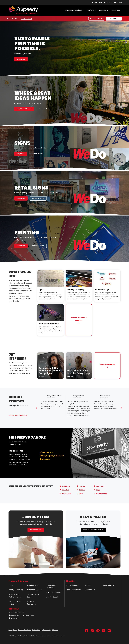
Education (65, 490)
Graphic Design (102, 290)
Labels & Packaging (31, 603)
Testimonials (90, 590)
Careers (88, 585)
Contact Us (118, 2)
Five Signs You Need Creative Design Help (78, 372)
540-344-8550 (26, 19)
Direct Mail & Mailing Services (15, 596)
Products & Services (73, 10)
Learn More (21, 59)
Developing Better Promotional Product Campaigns (50, 371)
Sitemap (55, 630)
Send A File (114, 19)
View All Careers (36, 530)
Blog (101, 2)
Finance (82, 486)
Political (82, 490)
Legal (98, 490)
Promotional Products (49, 324)
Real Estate (66, 486)
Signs (41, 290)
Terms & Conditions (25, 630)
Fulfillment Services (54, 592)
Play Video (21, 154)
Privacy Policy (13, 630)
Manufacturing (102, 494)
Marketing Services (35, 590)
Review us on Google (17, 415)
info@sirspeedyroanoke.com (52, 456)
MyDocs (107, 2)
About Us (102, 10)
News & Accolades (73, 590)
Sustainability (109, 585)
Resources (115, 10)
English (95, 2)
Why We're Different (24, 109)
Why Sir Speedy (72, 585)
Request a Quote (96, 19)
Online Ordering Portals (15, 603)
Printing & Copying (76, 290)
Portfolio (90, 10)
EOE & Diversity (46, 630)
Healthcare (100, 486)
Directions (45, 459)
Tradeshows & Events (33, 596)
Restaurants (66, 494)
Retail (81, 494)
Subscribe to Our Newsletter (93, 530)
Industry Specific (53, 597)
